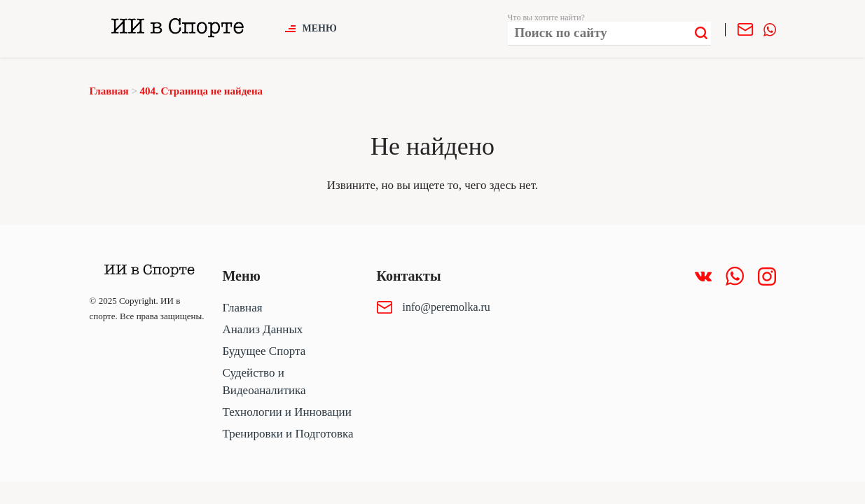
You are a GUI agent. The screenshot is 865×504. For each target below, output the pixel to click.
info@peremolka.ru (447, 307)
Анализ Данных (263, 329)
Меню (320, 28)
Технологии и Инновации (287, 412)
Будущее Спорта (264, 351)
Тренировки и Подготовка (288, 434)
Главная (243, 308)
